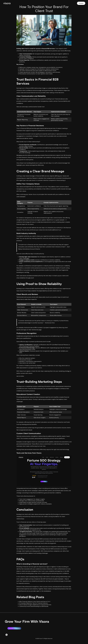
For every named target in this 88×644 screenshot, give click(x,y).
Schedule (81, 3)
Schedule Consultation (14, 635)
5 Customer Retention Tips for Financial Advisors (34, 603)
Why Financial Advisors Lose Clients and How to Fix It (35, 601)
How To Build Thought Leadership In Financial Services (35, 605)
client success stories (46, 587)
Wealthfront (50, 220)
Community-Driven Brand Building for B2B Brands (34, 606)
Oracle (50, 579)
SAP (44, 579)
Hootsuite (27, 328)
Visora (39, 453)
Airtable (27, 366)
